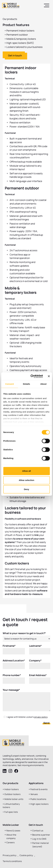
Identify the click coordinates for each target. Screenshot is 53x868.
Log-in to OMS (39, 839)
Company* (35, 662)
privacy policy (41, 719)
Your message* (11, 692)
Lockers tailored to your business (24, 47)
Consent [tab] (10, 384)
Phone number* (12, 677)
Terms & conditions (12, 861)
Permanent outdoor (17, 35)
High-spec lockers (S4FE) (20, 43)
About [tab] (43, 384)
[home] (11, 5)
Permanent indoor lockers (20, 31)
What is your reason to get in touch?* (24, 635)
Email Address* (38, 677)
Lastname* (35, 648)
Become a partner (41, 835)
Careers (10, 842)
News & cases (13, 831)
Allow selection (26, 480)
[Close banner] (49, 376)
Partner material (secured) (40, 845)
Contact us (38, 831)
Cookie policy (26, 855)
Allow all (26, 471)
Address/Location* (14, 662)
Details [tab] (27, 384)
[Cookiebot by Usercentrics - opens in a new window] (32, 376)
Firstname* (9, 648)
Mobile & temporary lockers (21, 39)
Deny (26, 489)
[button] (47, 5)
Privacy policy (10, 855)
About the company (11, 837)
